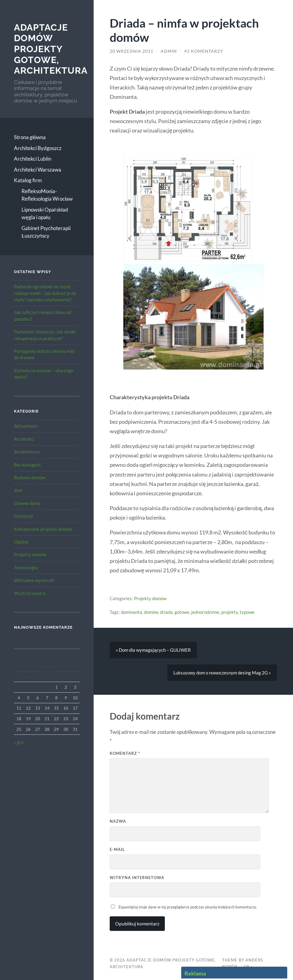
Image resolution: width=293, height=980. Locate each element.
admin (169, 51)
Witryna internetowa (137, 878)
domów (151, 612)
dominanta (132, 612)
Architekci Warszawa (38, 170)
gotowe (182, 612)
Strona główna (30, 137)
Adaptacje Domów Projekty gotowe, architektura (51, 49)
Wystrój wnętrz (30, 593)
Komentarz (125, 753)
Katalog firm (28, 180)
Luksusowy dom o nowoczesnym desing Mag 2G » (222, 673)
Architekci (24, 439)
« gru (19, 742)
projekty (230, 612)
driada (166, 612)
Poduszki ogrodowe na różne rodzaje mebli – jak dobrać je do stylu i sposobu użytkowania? (45, 293)
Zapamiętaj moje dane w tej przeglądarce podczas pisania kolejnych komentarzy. (188, 907)
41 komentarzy (204, 51)
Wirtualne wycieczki (34, 580)
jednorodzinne (205, 612)
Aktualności (26, 426)
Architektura (27, 452)
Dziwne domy (27, 503)
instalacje (24, 516)
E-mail (117, 849)
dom (18, 490)
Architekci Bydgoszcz (38, 148)
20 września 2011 (132, 51)
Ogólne (21, 542)
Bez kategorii (27, 465)
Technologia (26, 567)
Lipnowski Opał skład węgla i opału (45, 214)
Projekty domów (30, 554)
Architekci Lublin (33, 159)
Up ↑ (248, 967)
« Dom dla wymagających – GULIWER (153, 650)
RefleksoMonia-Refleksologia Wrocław (47, 195)
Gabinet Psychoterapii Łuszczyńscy (46, 232)
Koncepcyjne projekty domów (43, 529)
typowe (247, 612)
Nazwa (118, 821)
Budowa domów (30, 477)
